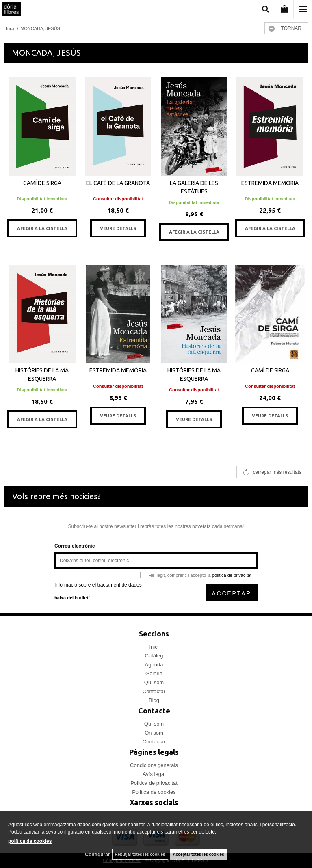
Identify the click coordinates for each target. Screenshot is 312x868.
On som (154, 733)
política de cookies (30, 841)
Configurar (97, 855)
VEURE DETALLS (118, 228)
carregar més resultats (277, 472)
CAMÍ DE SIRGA (42, 183)
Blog (154, 700)
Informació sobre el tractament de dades (98, 585)
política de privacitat (232, 575)
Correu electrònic (75, 546)
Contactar (154, 691)
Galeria (154, 674)
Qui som (154, 682)
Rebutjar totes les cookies (140, 854)
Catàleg (154, 656)
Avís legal (154, 774)
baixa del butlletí (72, 598)
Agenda (154, 665)
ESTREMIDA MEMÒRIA (270, 183)
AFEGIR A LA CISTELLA (42, 228)
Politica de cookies (154, 792)
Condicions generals (154, 765)
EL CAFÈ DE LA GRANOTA (118, 183)
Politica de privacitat (154, 783)
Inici (154, 647)
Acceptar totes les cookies (199, 854)
